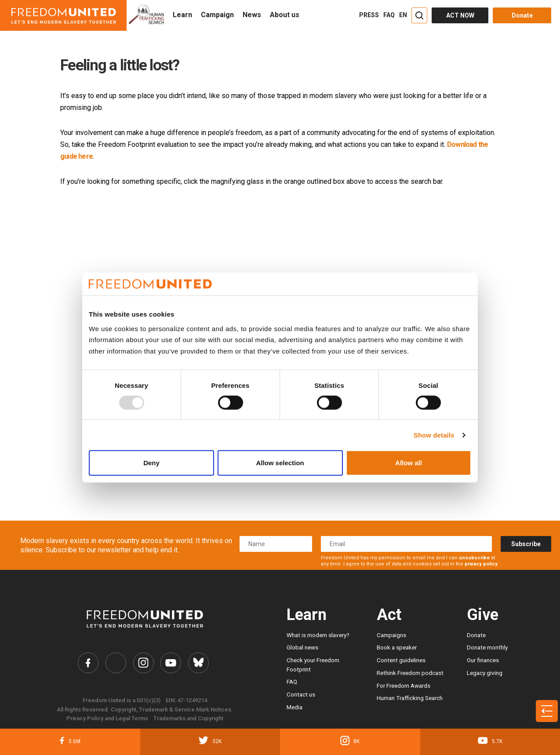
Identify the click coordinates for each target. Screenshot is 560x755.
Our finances (483, 660)
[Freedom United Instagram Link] (143, 663)
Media (295, 707)
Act (389, 615)
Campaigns (391, 635)
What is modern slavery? (318, 635)
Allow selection (280, 463)
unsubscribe (474, 558)
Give (483, 615)
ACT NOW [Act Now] (460, 15)
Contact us (301, 694)
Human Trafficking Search (410, 698)
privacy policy (481, 564)
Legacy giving (485, 673)
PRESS (369, 15)
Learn (182, 15)
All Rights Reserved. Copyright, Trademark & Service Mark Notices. (145, 709)
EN (403, 15)
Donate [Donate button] (522, 15)
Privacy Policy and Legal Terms (107, 719)
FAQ (389, 15)
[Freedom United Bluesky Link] (199, 663)
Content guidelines (401, 660)
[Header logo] (63, 15)
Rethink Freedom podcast (410, 673)
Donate (476, 635)
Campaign (217, 15)
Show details (434, 435)
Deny (151, 463)
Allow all (409, 463)
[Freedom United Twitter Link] (115, 663)
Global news (302, 647)
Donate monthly (487, 647)
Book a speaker (397, 647)
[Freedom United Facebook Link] (88, 663)
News (252, 15)
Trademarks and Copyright (188, 719)
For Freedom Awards (404, 686)
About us (285, 15)
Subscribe (526, 544)
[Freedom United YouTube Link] (171, 663)
